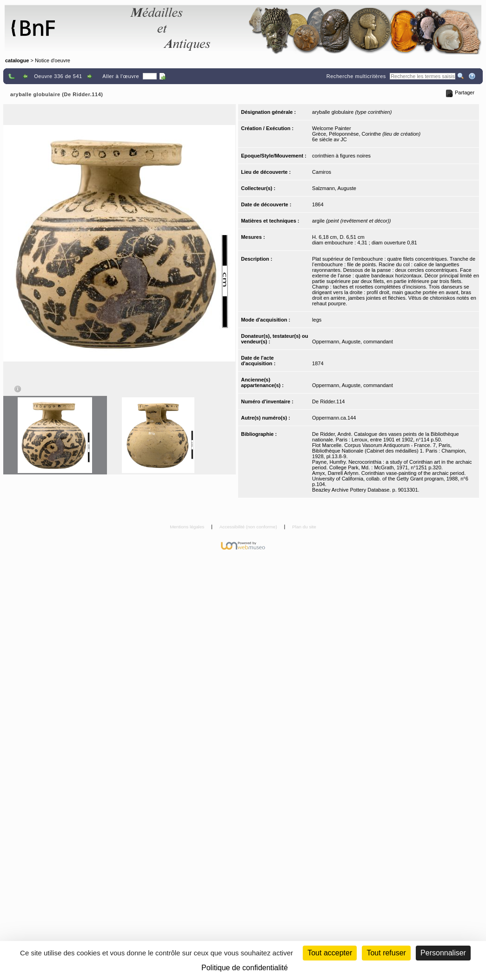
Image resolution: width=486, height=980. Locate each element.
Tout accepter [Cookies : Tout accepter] (330, 953)
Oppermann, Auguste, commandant (353, 342)
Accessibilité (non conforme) (249, 527)
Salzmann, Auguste (334, 188)
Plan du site (304, 527)
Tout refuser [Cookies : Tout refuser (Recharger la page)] (386, 953)
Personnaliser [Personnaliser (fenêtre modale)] (443, 953)
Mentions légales (188, 527)
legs (317, 320)
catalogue (17, 60)
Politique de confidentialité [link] (245, 968)
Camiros (322, 172)
